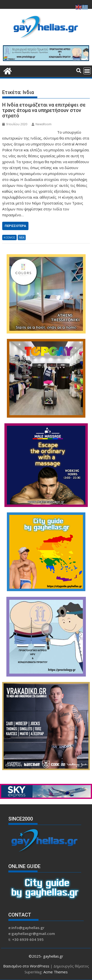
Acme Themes (56, 972)
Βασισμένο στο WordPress (26, 966)
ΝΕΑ (22, 237)
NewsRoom (42, 124)
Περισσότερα (15, 226)
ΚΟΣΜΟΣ (9, 237)
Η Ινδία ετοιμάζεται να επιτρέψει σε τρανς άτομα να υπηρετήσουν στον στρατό (44, 110)
